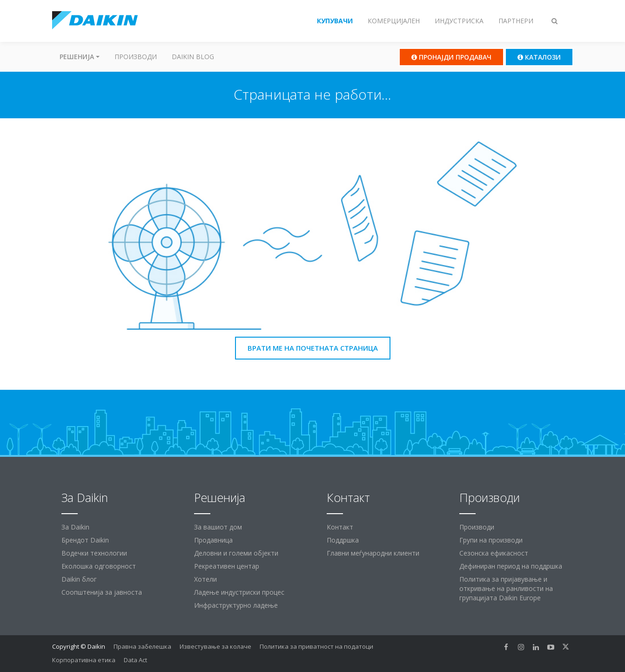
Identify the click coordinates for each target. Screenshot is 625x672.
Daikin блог (79, 579)
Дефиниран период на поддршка (511, 566)
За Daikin (75, 527)
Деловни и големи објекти (236, 553)
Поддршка (343, 540)
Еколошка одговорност (99, 566)
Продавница (213, 540)
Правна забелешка (142, 646)
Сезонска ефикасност (494, 553)
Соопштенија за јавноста (102, 592)
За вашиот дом (218, 527)
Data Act (135, 660)
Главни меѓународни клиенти (373, 553)
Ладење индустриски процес (239, 592)
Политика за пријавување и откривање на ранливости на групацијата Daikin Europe (506, 588)
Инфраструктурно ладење (236, 605)
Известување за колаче (215, 646)
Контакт (340, 527)
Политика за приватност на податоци (316, 646)
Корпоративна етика (84, 660)
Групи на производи (491, 540)
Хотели (205, 579)
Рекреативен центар (227, 566)
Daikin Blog (193, 57)
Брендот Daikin (85, 540)
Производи (136, 57)
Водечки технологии (94, 553)
